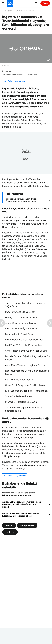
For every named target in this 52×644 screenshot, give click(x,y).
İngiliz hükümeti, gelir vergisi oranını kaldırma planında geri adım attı (19, 494)
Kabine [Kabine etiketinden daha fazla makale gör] (9, 525)
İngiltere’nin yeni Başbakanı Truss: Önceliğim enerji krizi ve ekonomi (21, 200)
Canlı (45, 3)
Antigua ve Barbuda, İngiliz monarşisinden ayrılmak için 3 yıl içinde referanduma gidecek (22, 504)
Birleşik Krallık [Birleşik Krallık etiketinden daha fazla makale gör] (27, 525)
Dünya (17, 11)
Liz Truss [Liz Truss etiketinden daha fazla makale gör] (10, 532)
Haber (9, 11)
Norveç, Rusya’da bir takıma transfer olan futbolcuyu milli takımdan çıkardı (21, 515)
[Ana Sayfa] (3, 11)
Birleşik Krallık (28, 11)
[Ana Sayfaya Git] (10, 3)
